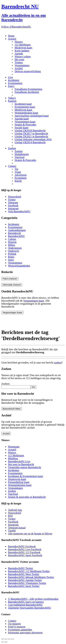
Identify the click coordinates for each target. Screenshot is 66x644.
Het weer (19, 59)
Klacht (18, 181)
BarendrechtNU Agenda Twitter (25, 580)
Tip (16, 169)
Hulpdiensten (22, 154)
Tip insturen (14, 624)
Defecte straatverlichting (28, 71)
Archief (19, 68)
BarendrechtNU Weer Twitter (24, 574)
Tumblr (12, 531)
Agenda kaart (22, 119)
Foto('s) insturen (17, 627)
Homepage (14, 447)
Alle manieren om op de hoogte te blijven (30, 534)
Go (33, 387)
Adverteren (21, 175)
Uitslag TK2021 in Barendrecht (31, 136)
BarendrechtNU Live (19, 461)
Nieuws (19, 42)
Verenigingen (15, 263)
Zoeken (12, 148)
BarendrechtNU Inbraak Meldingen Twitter (31, 577)
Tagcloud (19, 157)
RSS (10, 516)
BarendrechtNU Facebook (22, 546)
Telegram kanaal (17, 528)
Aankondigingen (17, 230)
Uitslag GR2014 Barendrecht (30, 142)
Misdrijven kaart (23, 48)
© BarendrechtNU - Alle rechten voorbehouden (33, 599)
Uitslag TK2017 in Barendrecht (31, 133)
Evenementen (15, 83)
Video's (12, 98)
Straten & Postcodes (25, 125)
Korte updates (22, 51)
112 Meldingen (23, 45)
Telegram (13, 203)
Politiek (12, 254)
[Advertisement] (28, 321)
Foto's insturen (10, 279)
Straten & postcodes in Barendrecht (27, 497)
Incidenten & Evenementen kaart (25, 476)
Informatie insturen (12, 285)
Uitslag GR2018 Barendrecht (30, 130)
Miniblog (13, 458)
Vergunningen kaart (25, 122)
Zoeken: (6, 384)
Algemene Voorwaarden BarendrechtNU (30, 608)
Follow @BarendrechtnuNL (16, 27)
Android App (15, 510)
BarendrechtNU (16, 236)
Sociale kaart (21, 128)
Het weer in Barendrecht (21, 464)
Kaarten (12, 101)
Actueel (12, 39)
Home (11, 36)
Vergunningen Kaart (12, 313)
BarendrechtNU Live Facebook (25, 549)
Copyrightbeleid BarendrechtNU (25, 605)
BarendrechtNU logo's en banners (26, 602)
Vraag (18, 172)
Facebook (13, 205)
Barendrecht (14, 233)
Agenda (19, 54)
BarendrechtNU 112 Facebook (24, 552)
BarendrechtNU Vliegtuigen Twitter (27, 583)
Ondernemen (15, 248)
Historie (12, 242)
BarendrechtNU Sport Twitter (24, 586)
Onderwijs (14, 251)
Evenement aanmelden (20, 630)
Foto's (11, 86)
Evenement (21, 178)
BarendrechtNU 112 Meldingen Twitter (29, 571)
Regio (11, 257)
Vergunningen (22, 65)
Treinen (19, 62)
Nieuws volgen (23, 56)
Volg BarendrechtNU (19, 211)
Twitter (12, 200)
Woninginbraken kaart (26, 113)
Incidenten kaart (23, 104)
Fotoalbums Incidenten (27, 92)
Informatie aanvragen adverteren (25, 633)
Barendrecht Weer (12, 409)
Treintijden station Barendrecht (24, 467)
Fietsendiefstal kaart (19, 482)
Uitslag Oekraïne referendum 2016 (33, 139)
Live (10, 77)
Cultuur (12, 239)
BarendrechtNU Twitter (20, 568)
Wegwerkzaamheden (19, 266)
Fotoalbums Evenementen (28, 89)
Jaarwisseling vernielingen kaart (32, 116)
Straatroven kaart (17, 479)
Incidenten (14, 80)
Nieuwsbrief (15, 197)
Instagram (13, 208)
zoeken (58, 363)
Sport (11, 260)
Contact (12, 166)
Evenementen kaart (25, 107)
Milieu (12, 245)
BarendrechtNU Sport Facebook (25, 555)
